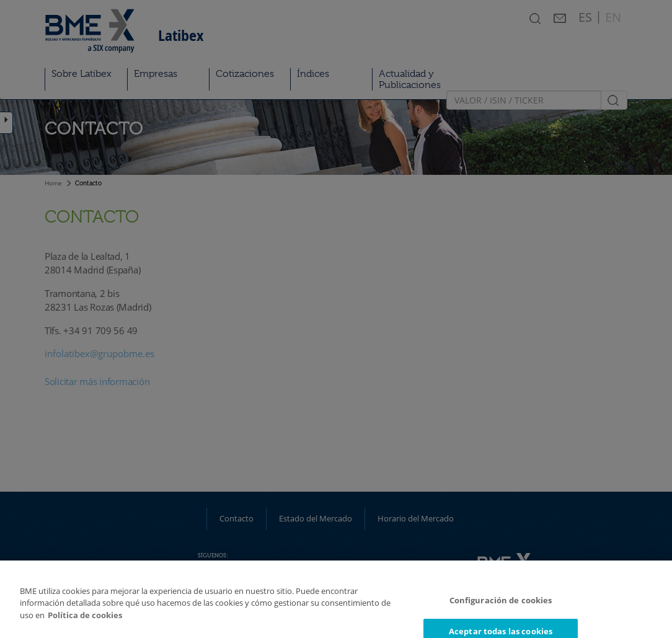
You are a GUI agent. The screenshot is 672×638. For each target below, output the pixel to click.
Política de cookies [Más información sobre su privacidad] (85, 622)
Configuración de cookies (501, 607)
